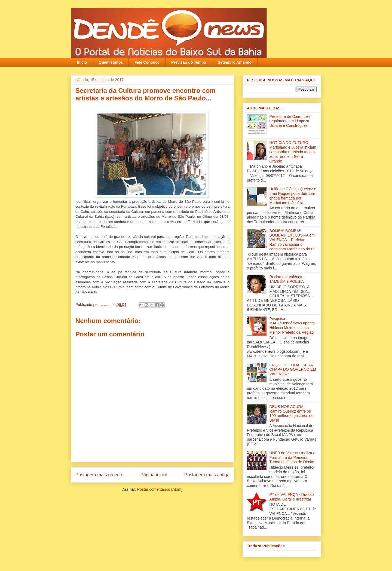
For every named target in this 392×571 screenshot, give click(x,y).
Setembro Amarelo (235, 62)
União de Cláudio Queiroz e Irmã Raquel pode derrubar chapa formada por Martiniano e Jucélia (293, 196)
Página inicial (154, 475)
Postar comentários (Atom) (160, 489)
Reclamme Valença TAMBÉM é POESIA (287, 279)
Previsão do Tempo (189, 62)
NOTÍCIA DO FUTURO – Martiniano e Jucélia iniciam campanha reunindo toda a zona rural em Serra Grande (293, 152)
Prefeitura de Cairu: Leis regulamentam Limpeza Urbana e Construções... (290, 121)
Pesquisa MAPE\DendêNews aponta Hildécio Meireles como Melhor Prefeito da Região (292, 326)
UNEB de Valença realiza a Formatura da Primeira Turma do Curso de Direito (293, 458)
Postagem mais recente (99, 475)
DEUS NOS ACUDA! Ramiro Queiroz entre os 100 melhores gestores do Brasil (292, 413)
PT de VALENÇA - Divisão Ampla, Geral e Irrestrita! (292, 497)
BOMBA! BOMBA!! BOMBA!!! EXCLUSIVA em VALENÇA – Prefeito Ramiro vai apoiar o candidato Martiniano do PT (293, 240)
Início (82, 62)
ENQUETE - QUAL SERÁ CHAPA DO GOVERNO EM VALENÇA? (293, 370)
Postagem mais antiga (207, 475)
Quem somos (111, 62)
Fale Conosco (147, 62)
